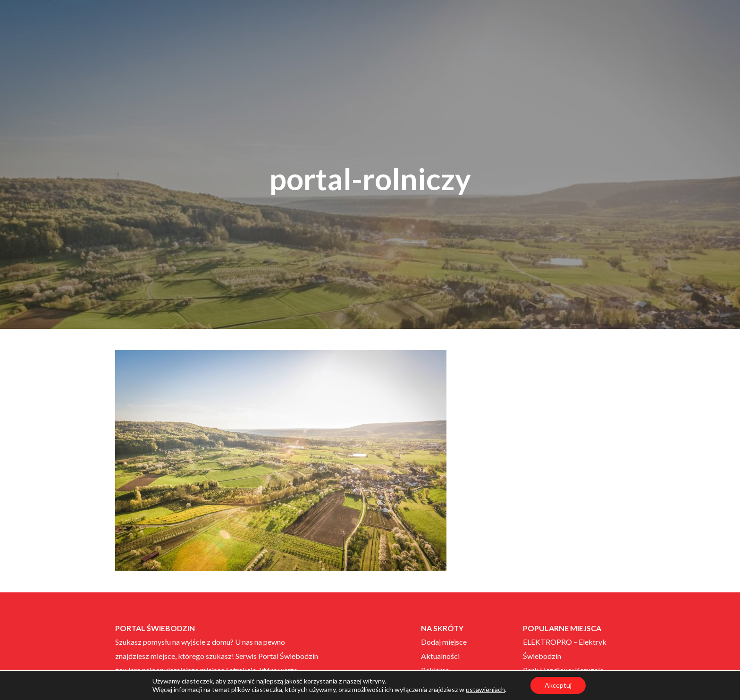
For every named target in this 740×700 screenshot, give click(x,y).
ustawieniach (485, 689)
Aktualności (440, 656)
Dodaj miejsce (444, 642)
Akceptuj (558, 685)
